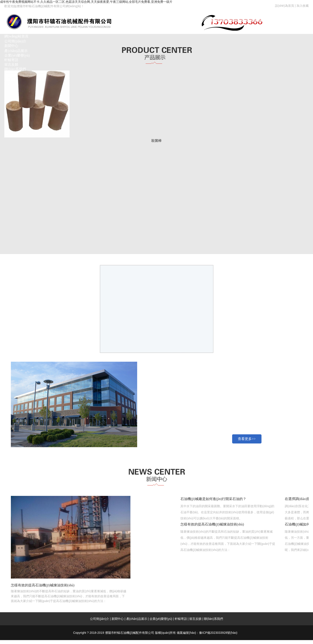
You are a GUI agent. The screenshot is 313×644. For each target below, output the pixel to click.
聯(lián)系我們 (15, 69)
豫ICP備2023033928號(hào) (218, 633)
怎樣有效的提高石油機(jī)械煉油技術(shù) (212, 524)
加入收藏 (303, 6)
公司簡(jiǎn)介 (15, 41)
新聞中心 (11, 46)
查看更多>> (247, 439)
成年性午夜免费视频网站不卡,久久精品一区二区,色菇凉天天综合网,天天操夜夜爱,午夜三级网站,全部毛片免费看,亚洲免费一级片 (86, 2)
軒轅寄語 (11, 60)
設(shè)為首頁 (285, 6)
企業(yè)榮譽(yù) (17, 55)
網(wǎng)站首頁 (16, 36)
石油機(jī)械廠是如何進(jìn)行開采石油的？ (213, 499)
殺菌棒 (156, 141)
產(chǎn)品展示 (16, 51)
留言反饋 (11, 64)
